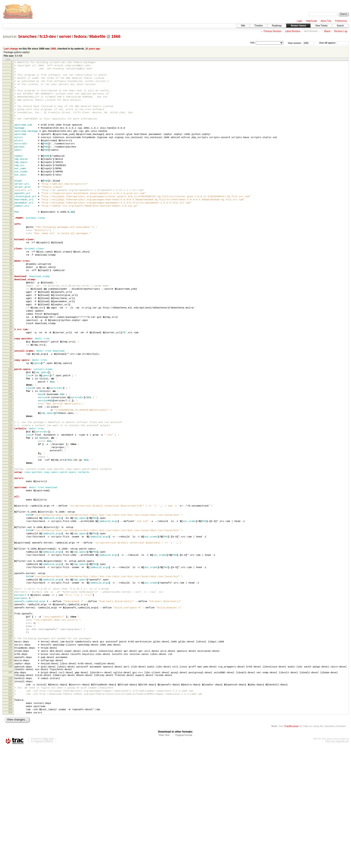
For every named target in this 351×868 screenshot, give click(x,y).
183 (10, 729)
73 (11, 327)
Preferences (341, 21)
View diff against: (334, 43)
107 (10, 452)
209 (10, 833)
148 (10, 602)
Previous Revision (272, 31)
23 (11, 145)
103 (10, 437)
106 (10, 448)
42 (11, 216)
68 (11, 309)
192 (10, 762)
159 (10, 641)
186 (10, 740)
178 (10, 711)
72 (11, 323)
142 (10, 581)
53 (11, 255)
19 (11, 131)
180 (10, 717)
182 (10, 725)
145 (10, 591)
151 (10, 612)
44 (11, 223)
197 (10, 785)
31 (11, 175)
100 (10, 425)
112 (10, 471)
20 (11, 135)
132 (10, 545)
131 (10, 543)
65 (11, 298)
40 (11, 208)
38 (11, 201)
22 (11, 141)
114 (10, 479)
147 (10, 598)
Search (340, 26)
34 (11, 186)
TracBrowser (291, 847)
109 (10, 460)
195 (10, 774)
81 (11, 358)
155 (10, 628)
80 (11, 354)
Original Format (184, 856)
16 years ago (93, 49)
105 (10, 445)
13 (11, 108)
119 (10, 497)
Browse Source (298, 26)
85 (11, 373)
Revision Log (341, 31)
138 (10, 567)
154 (10, 624)
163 (10, 655)
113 (10, 475)
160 (10, 645)
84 (11, 369)
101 (10, 429)
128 (10, 531)
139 (10, 570)
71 (11, 320)
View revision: (295, 43)
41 (11, 212)
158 (10, 637)
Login (300, 21)
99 (11, 423)
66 (11, 301)
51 (11, 248)
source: (10, 36)
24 (11, 149)
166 (10, 666)
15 (11, 115)
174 (10, 695)
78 (11, 346)
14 (11, 112)
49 (11, 241)
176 (10, 703)
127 (10, 527)
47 (11, 235)
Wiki (243, 26)
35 (11, 190)
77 (11, 342)
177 (10, 707)
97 (11, 415)
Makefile (97, 36)
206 (10, 821)
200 (10, 799)
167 (10, 670)
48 (11, 238)
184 (10, 733)
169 (10, 677)
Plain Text (164, 856)
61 (11, 283)
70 (11, 316)
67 (11, 305)
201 (10, 803)
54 (11, 259)
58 (11, 273)
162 (10, 652)
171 (10, 684)
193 (10, 766)
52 (11, 252)
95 (11, 408)
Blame (327, 31)
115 (10, 483)
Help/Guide (311, 21)
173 (10, 692)
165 (10, 663)
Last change (11, 49)
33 (11, 182)
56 (11, 266)
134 (10, 553)
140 (10, 574)
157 (10, 634)
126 (10, 524)
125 (10, 520)
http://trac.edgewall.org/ (337, 862)
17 (11, 123)
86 (11, 377)
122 (10, 508)
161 (10, 649)
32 (11, 178)
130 (10, 539)
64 (11, 295)
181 (10, 721)
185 (10, 736)
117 (10, 489)
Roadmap (277, 26)
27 (11, 160)
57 (11, 270)
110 (10, 464)
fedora (80, 36)
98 (11, 419)
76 (11, 339)
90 (11, 390)
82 (11, 361)
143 (10, 585)
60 (11, 280)
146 (10, 594)
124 (10, 516)
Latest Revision (293, 31)
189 (10, 751)
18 (11, 127)
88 (11, 383)
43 (11, 219)
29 (11, 168)
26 (11, 156)
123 (10, 512)
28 (11, 164)
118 (10, 493)
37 (11, 197)
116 (10, 486)
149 (10, 606)
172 (10, 688)
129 (10, 535)
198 (10, 792)
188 (10, 747)
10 (11, 96)
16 (11, 119)
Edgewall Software (43, 862)
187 (10, 743)
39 (11, 204)
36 (11, 194)
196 (10, 777)
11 (11, 100)
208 (10, 829)
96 (11, 412)
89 (11, 387)
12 (11, 104)
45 (11, 227)
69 (11, 313)
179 (10, 714)
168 (10, 673)
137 (10, 564)
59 (11, 277)
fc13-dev (48, 36)
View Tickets (321, 26)
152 (10, 616)
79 (11, 350)
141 (10, 577)
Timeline (258, 26)
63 (11, 291)
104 (10, 441)
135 (10, 556)
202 (10, 807)
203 (10, 811)
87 (11, 380)
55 (11, 262)
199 (10, 795)
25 (11, 153)
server (65, 36)
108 (10, 456)
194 (10, 770)
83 (11, 365)
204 (10, 815)
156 (10, 631)
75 (11, 335)
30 (11, 172)
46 (11, 231)
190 (10, 755)
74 (11, 331)
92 (11, 398)
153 (10, 620)
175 (10, 699)
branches (28, 36)
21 (11, 137)
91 (11, 394)
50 (11, 245)
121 (10, 505)
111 (10, 467)
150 (10, 609)
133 (10, 549)
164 (10, 659)
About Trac (326, 21)
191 (10, 758)
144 (10, 588)
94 (11, 404)
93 (11, 402)
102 (10, 433)
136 (10, 560)
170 (10, 681)
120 (10, 501)
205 (10, 817)
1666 (116, 36)
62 (11, 287)
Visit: (253, 43)
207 (10, 825)
